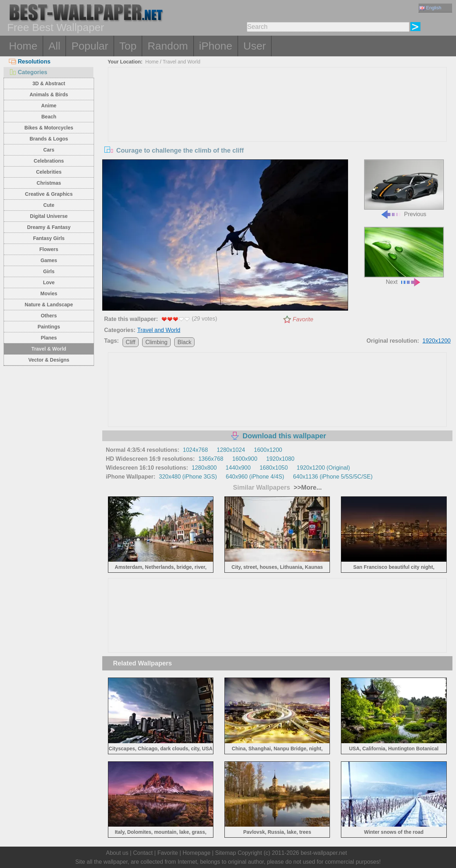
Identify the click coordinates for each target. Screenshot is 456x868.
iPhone (216, 46)
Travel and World (182, 62)
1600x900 (245, 459)
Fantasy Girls (49, 238)
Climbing (156, 342)
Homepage (197, 853)
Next (404, 256)
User (255, 46)
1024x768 (195, 450)
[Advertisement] (278, 121)
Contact (143, 853)
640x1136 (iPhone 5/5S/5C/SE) (333, 477)
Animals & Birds (49, 95)
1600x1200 (268, 450)
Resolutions (30, 62)
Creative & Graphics (49, 194)
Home (23, 46)
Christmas (49, 183)
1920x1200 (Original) (323, 468)
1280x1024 (231, 450)
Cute (49, 205)
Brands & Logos (49, 139)
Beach (49, 117)
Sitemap (226, 853)
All (54, 46)
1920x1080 (280, 459)
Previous (404, 188)
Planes (49, 338)
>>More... (307, 487)
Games (49, 260)
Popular (90, 46)
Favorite (303, 319)
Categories (28, 72)
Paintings (49, 327)
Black (184, 342)
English (430, 8)
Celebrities (49, 172)
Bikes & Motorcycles (49, 128)
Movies (49, 293)
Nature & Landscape (49, 305)
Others (49, 316)
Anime (49, 106)
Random (168, 46)
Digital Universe (49, 216)
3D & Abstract (49, 83)
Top (128, 46)
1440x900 (238, 468)
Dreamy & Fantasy (49, 227)
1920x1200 (437, 341)
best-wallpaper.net (324, 853)
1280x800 (204, 468)
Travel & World (49, 349)
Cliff (131, 342)
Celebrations (49, 161)
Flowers (49, 249)
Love (49, 282)
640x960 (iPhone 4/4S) (255, 477)
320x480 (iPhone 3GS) (188, 477)
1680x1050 (274, 468)
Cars (49, 150)
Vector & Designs (49, 360)
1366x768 (211, 459)
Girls (49, 271)
